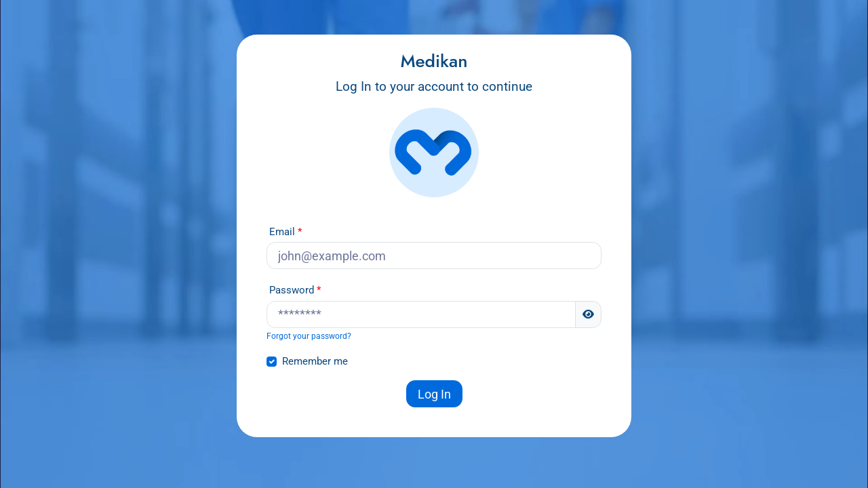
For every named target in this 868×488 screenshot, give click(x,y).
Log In (434, 394)
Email (282, 232)
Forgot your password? (309, 336)
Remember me (315, 361)
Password (292, 290)
